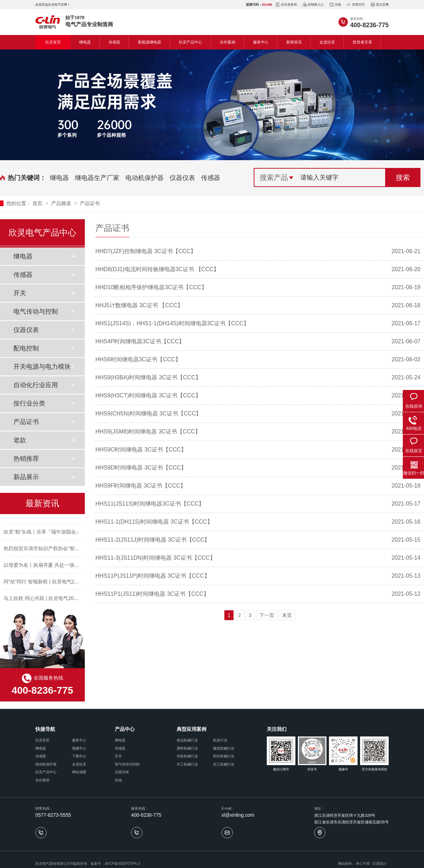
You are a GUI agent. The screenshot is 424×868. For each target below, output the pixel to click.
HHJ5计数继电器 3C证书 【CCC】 (139, 305)
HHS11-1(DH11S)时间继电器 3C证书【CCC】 (154, 522)
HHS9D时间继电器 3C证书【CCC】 (141, 468)
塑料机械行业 (187, 748)
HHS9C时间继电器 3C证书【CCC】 (141, 450)
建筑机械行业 (224, 748)
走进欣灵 (327, 42)
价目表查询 (286, 5)
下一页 (267, 615)
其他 (118, 780)
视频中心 (79, 748)
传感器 (114, 42)
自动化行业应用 (36, 385)
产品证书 (90, 203)
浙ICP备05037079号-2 (122, 864)
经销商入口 (313, 5)
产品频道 (62, 203)
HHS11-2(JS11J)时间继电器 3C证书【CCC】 (153, 540)
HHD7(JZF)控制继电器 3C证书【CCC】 (146, 251)
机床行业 (220, 740)
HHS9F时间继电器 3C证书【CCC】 (141, 486)
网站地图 (79, 772)
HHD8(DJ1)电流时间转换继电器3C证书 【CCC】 (157, 269)
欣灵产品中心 (190, 42)
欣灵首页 (53, 42)
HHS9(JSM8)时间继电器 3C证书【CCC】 (148, 432)
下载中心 (79, 756)
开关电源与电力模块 (42, 367)
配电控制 (26, 348)
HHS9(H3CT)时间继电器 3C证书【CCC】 (148, 395)
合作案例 (228, 42)
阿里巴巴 (356, 5)
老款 (20, 440)
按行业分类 (29, 403)
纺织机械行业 (224, 756)
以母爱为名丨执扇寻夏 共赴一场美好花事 (49, 567)
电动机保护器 (145, 178)
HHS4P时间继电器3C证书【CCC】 (140, 341)
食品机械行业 (187, 740)
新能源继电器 (149, 42)
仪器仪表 (182, 178)
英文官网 (380, 5)
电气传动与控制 (36, 311)
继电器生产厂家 (97, 178)
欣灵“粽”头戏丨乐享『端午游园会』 (42, 534)
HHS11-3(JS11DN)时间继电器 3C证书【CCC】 (155, 558)
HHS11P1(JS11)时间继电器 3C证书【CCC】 (152, 594)
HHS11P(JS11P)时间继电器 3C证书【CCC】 (153, 576)
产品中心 (125, 729)
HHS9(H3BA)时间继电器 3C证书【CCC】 (148, 377)
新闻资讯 (294, 42)
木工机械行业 (187, 764)
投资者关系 (362, 42)
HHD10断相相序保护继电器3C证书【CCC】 (151, 287)
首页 (38, 203)
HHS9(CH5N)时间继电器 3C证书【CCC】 (148, 413)
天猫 (335, 5)
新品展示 (26, 477)
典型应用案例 (192, 729)
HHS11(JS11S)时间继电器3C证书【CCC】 (150, 504)
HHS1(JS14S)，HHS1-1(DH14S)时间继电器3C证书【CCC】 (172, 323)
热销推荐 (26, 459)
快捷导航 (45, 729)
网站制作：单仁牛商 (354, 864)
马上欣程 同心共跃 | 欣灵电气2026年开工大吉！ (56, 600)
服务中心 (261, 42)
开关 (20, 293)
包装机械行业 (187, 756)
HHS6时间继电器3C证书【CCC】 (138, 359)
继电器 (85, 42)
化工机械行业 (224, 764)
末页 (287, 615)
